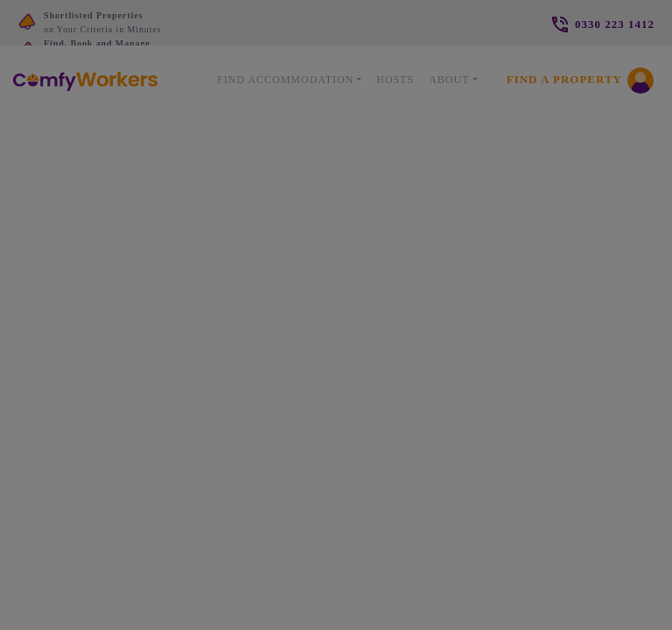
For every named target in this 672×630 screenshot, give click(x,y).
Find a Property (564, 79)
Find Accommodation (285, 80)
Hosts (395, 80)
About (449, 80)
